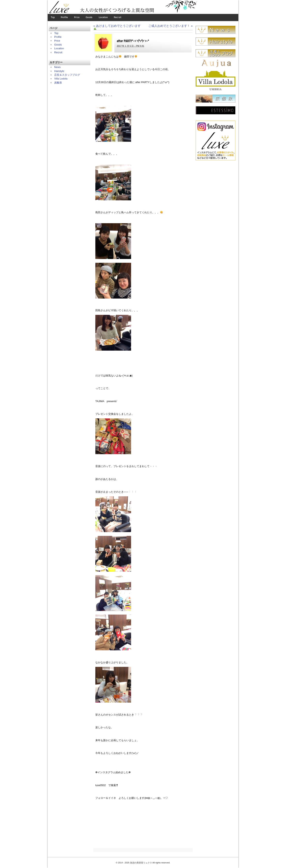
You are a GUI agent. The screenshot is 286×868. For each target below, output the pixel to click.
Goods (89, 17)
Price (77, 17)
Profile (64, 17)
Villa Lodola (61, 79)
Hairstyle (59, 71)
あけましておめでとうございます (117, 27)
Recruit (117, 17)
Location (103, 17)
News (57, 67)
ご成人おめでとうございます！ (171, 26)
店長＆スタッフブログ (67, 75)
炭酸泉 (58, 83)
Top (53, 17)
